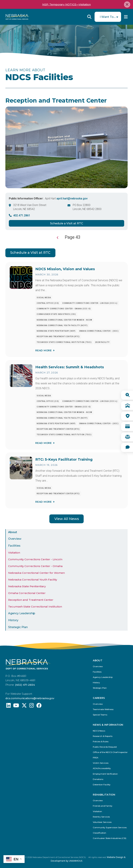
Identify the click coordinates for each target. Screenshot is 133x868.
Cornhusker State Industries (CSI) (110, 838)
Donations (98, 779)
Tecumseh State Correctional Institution (35, 607)
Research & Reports (103, 736)
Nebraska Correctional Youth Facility (33, 580)
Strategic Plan (18, 627)
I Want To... (108, 17)
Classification (99, 833)
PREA (96, 758)
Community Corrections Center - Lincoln (35, 559)
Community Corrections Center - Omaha (35, 566)
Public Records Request (105, 747)
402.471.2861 (22, 215)
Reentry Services (101, 817)
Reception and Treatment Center (31, 600)
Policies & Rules (101, 742)
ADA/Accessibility (102, 768)
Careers (99, 698)
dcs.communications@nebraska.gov (30, 698)
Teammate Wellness (103, 709)
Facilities (14, 546)
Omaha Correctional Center (27, 593)
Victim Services (101, 763)
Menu (126, 17)
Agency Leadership (22, 613)
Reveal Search (89, 17)
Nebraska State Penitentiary (27, 586)
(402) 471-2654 (25, 685)
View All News (67, 519)
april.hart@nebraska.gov (72, 198)
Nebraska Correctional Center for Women (36, 573)
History (13, 620)
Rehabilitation (104, 795)
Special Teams (100, 715)
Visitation (14, 553)
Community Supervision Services (110, 828)
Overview (15, 539)
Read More (43, 350)
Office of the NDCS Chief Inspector (110, 752)
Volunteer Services (102, 822)
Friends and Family (103, 806)
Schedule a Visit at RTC (67, 223)
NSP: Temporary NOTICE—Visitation (66, 4)
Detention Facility (102, 785)
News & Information (108, 725)
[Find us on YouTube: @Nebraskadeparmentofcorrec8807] (16, 706)
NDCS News (99, 731)
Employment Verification (105, 774)
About (13, 532)
